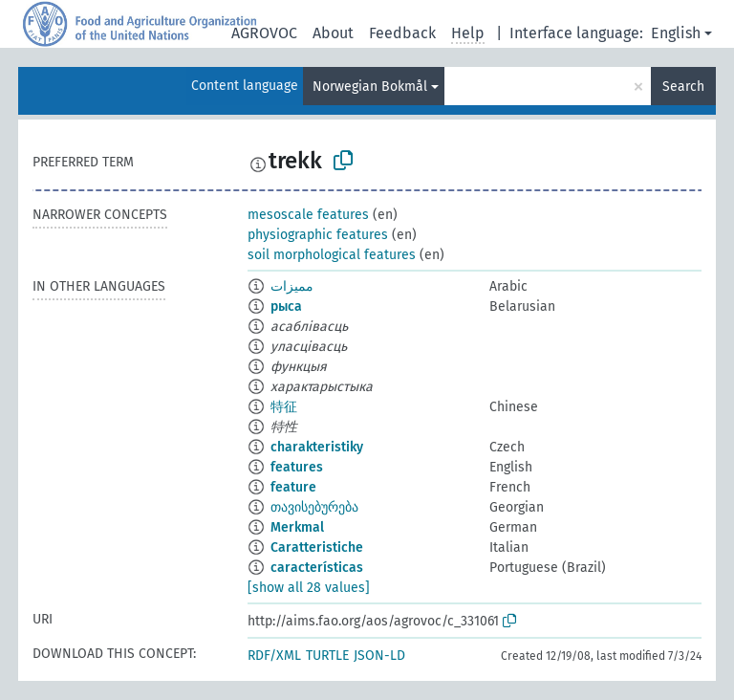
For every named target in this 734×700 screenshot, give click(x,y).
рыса (286, 306)
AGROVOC (264, 33)
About (333, 33)
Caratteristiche (317, 547)
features (297, 467)
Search (683, 87)
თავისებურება (314, 507)
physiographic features (318, 235)
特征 (284, 407)
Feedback (402, 33)
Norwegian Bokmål (370, 87)
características (317, 568)
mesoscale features (308, 215)
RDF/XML (274, 656)
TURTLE (327, 656)
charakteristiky (317, 447)
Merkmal (297, 527)
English (676, 33)
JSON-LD (379, 656)
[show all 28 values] (309, 588)
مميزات (292, 286)
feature (293, 487)
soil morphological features (332, 255)
